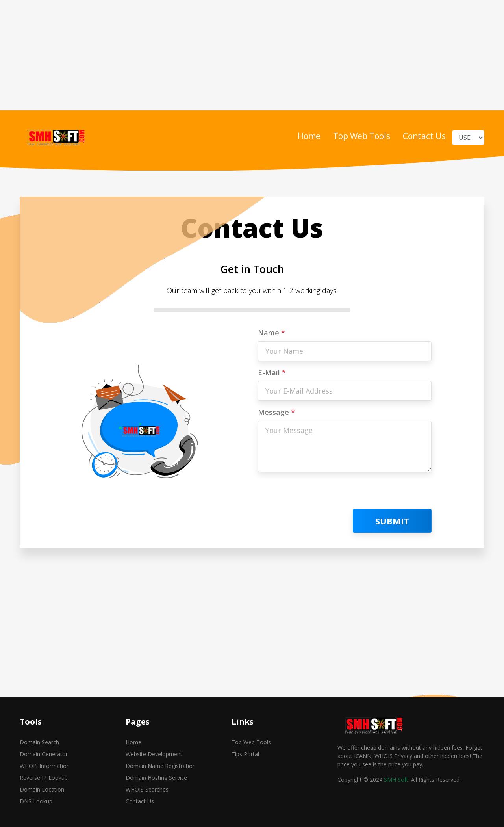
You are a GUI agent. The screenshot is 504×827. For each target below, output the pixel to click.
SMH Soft (396, 780)
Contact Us (424, 136)
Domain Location (42, 789)
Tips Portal (245, 754)
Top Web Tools (362, 136)
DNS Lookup (36, 801)
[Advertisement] (236, 55)
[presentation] (318, 494)
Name (271, 333)
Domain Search (39, 742)
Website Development (154, 754)
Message (276, 412)
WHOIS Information (45, 766)
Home (309, 136)
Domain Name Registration (161, 766)
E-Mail (272, 372)
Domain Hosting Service (156, 778)
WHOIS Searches (147, 789)
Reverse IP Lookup (44, 778)
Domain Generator (44, 754)
